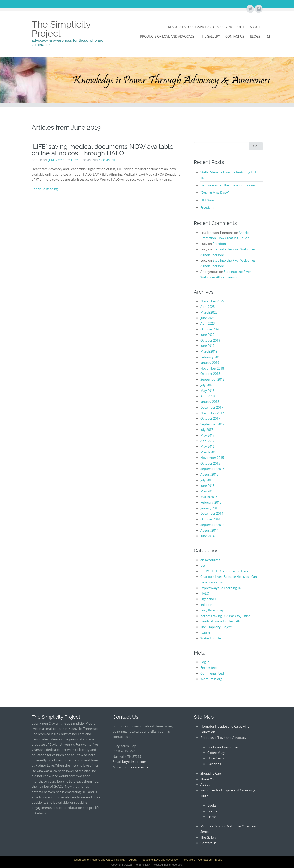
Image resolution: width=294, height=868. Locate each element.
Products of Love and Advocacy (167, 36)
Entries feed (209, 668)
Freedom (207, 207)
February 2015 (211, 502)
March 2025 (209, 312)
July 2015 (207, 480)
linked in (207, 605)
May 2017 (207, 435)
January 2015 (210, 508)
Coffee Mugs (216, 753)
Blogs (255, 36)
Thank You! (208, 779)
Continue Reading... (46, 189)
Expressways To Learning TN (221, 588)
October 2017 (210, 418)
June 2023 (207, 318)
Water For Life (211, 638)
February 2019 (211, 357)
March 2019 (209, 351)
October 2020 (210, 329)
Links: (211, 817)
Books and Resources (223, 747)
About (255, 27)
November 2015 (212, 458)
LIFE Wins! (208, 200)
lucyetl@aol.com (134, 762)
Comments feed (212, 673)
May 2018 (207, 391)
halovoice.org (139, 767)
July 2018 (207, 385)
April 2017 (208, 441)
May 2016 (207, 446)
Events (212, 811)
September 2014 (212, 525)
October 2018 (210, 374)
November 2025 (212, 301)
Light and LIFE (211, 599)
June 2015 (207, 486)
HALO (205, 593)
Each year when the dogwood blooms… (229, 185)
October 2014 (210, 519)
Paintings (214, 764)
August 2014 (209, 530)
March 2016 (209, 452)
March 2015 (209, 497)
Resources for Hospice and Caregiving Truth (206, 27)
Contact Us (235, 36)
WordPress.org (211, 679)
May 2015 (207, 491)
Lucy (75, 160)
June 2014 (207, 536)
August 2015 (209, 474)
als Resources (210, 560)
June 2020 (207, 335)
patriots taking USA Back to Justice (225, 616)
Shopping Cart (211, 773)
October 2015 (210, 463)
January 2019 (210, 363)
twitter (205, 633)
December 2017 (212, 407)
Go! (256, 146)
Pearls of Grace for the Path (220, 621)
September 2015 (212, 469)
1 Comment (107, 160)
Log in (205, 662)
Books (212, 805)
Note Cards (216, 758)
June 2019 (207, 346)
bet (203, 565)
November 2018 (212, 368)
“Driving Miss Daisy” (215, 193)
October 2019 (210, 340)
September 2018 (212, 379)
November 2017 (212, 413)
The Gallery (210, 36)
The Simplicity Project (61, 29)
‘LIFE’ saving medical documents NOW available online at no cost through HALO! (103, 150)
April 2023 (208, 323)
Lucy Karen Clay (212, 610)
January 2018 (210, 402)
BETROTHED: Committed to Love (224, 571)
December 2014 (212, 513)
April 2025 (208, 307)
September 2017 (212, 424)
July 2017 (207, 430)
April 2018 (208, 396)
